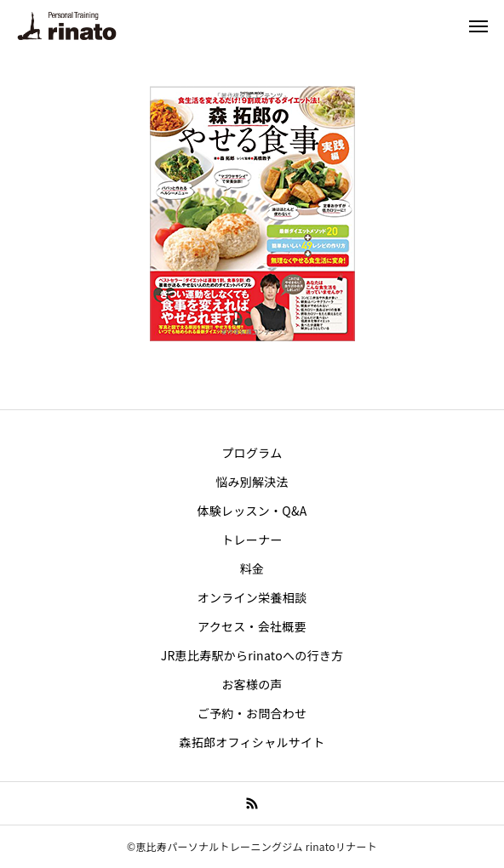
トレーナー (252, 540)
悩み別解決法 (252, 482)
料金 (252, 568)
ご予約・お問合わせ (252, 713)
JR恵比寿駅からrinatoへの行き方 (252, 655)
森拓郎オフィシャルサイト (252, 742)
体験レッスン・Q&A (252, 511)
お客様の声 (252, 684)
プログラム (252, 453)
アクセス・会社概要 (252, 626)
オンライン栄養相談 (252, 597)
